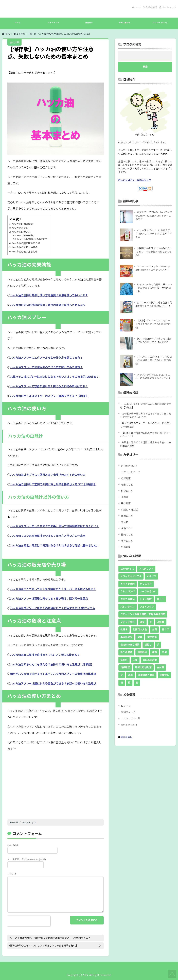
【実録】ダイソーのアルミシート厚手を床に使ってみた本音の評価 (153, 324)
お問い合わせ (125, 24)
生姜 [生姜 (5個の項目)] (135, 660)
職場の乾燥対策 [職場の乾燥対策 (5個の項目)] (143, 667)
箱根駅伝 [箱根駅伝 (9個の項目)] (125, 667)
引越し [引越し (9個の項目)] (148, 645)
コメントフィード (131, 718)
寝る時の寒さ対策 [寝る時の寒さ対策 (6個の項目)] (130, 645)
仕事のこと (127, 485)
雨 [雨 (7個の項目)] (122, 682)
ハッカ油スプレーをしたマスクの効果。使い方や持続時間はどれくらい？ (55, 526)
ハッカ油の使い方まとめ (25, 251)
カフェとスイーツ (131, 472)
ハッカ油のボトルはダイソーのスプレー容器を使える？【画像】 (49, 396)
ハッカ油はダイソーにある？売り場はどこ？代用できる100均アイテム (53, 608)
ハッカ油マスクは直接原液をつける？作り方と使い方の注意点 (48, 536)
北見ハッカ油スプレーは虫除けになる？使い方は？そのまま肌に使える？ (55, 377)
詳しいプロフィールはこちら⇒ (135, 180)
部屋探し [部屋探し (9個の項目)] (164, 675)
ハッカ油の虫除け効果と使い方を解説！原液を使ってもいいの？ (49, 295)
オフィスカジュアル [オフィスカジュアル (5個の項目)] (131, 576)
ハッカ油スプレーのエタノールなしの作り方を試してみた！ (46, 357)
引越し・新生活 (129, 509)
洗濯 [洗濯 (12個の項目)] (164, 652)
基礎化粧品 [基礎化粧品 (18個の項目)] (126, 637)
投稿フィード (128, 712)
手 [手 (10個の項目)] (158, 645)
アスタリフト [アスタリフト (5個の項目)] (146, 569)
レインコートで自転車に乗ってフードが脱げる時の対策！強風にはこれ (154, 288)
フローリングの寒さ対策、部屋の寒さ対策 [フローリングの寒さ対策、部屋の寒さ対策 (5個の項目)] (143, 614)
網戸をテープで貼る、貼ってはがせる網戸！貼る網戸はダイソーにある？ (154, 216)
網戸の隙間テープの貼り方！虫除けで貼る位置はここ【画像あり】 (154, 340)
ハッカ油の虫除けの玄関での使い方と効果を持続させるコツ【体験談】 (53, 484)
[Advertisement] (56, 784)
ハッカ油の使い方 (21, 232)
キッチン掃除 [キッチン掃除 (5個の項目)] (128, 584)
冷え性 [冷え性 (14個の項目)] (161, 622)
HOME (6, 34)
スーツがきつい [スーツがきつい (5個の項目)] (148, 591)
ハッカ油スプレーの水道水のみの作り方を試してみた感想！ (46, 367)
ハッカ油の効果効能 (22, 224)
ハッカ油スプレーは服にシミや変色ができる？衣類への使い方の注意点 (53, 683)
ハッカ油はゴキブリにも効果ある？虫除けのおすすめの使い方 (48, 475)
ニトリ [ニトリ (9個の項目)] (160, 599)
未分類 (125, 522)
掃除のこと (127, 516)
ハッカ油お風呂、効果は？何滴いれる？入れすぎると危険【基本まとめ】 (55, 545)
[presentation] (29, 921)
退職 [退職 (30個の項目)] (130, 675)
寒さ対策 (126, 503)
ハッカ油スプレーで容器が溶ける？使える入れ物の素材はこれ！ (49, 386)
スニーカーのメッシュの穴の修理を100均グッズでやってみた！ (153, 268)
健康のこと (127, 491)
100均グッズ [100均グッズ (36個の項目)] (127, 569)
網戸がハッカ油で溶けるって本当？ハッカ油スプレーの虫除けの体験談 (53, 674)
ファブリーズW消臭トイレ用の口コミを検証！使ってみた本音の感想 (154, 360)
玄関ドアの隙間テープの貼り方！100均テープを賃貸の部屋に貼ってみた (154, 252)
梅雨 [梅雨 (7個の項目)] (154, 652)
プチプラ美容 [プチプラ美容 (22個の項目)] (128, 622)
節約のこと (127, 534)
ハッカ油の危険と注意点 (25, 247)
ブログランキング (160, 24)
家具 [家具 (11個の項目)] (140, 637)
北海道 (125, 497)
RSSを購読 (151, 7)
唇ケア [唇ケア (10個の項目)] (166, 629)
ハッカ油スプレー (21, 228)
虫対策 (15, 822)
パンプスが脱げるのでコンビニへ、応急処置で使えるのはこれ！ (153, 376)
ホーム (137, 7)
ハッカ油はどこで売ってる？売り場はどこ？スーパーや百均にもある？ (53, 589)
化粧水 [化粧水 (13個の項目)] (124, 629)
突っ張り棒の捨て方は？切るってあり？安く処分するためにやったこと (146, 415)
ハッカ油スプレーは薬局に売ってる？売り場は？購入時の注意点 (49, 598)
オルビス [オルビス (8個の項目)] (151, 576)
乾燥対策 (126, 478)
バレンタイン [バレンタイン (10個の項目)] (128, 607)
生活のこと (127, 528)
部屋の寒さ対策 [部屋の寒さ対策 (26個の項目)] (146, 675)
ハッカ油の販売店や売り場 (26, 243)
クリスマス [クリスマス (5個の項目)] (146, 584)
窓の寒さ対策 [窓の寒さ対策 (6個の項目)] (150, 660)
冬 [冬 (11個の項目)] (151, 622)
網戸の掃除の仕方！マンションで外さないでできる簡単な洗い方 (43, 945)
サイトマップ (168, 7)
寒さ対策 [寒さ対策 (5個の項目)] (152, 637)
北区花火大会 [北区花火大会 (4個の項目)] (140, 629)
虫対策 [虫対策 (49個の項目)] (160, 667)
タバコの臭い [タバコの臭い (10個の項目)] (128, 599)
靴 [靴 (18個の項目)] (129, 682)
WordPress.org (129, 724)
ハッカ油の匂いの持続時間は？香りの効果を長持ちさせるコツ (48, 305)
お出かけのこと (129, 466)
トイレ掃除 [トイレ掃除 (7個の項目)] (146, 599)
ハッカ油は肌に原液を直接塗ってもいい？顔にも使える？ (45, 655)
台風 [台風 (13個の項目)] (154, 629)
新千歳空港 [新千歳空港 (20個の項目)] (126, 652)
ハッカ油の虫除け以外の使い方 (32, 239)
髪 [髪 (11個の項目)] (137, 682)
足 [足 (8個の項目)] (122, 675)
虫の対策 (21, 34)
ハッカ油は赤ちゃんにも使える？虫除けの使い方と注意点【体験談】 (52, 664)
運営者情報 (126, 737)
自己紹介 (89, 24)
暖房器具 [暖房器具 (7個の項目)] (142, 652)
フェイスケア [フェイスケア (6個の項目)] (147, 607)
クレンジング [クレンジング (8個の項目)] (128, 591)
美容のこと (127, 541)
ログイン (126, 706)
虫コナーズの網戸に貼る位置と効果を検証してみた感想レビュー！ (154, 304)
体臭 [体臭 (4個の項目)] (142, 622)
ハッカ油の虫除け (26, 235)
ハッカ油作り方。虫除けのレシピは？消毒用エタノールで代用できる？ (53, 938)
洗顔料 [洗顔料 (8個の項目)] (124, 660)
